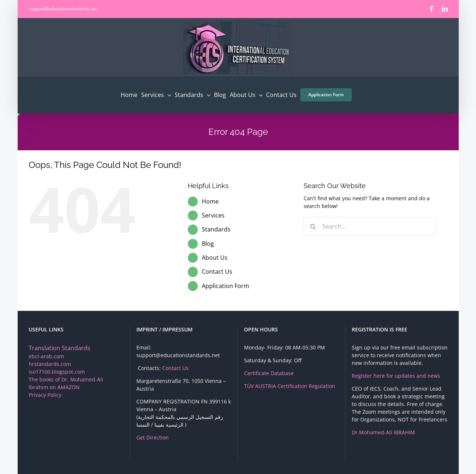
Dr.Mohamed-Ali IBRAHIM (383, 432)
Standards (216, 229)
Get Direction (153, 437)
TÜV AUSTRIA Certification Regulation (290, 386)
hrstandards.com (50, 364)
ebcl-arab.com (46, 356)
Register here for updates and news (396, 376)
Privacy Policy (45, 395)
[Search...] (370, 226)
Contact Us (217, 272)
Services (213, 215)
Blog (208, 244)
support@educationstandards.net (63, 9)
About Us (215, 258)
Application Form (226, 286)
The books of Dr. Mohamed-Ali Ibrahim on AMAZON (66, 383)
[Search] (313, 226)
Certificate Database (269, 373)
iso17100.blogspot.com (57, 372)
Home (210, 201)
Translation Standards (60, 348)
